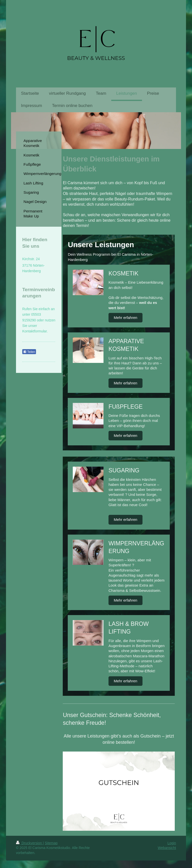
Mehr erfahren (125, 318)
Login (172, 843)
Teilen (29, 352)
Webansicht (167, 848)
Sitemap (51, 843)
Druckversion (29, 843)
